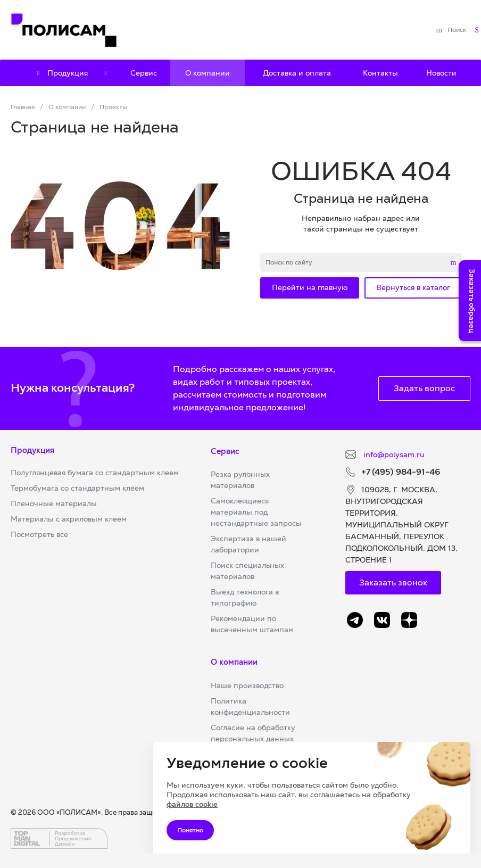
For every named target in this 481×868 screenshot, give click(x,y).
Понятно (190, 830)
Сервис (225, 451)
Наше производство (247, 685)
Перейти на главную (310, 287)
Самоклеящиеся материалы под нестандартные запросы (256, 512)
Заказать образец (472, 301)
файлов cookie (192, 804)
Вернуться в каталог (413, 287)
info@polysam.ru (393, 454)
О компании (234, 662)
